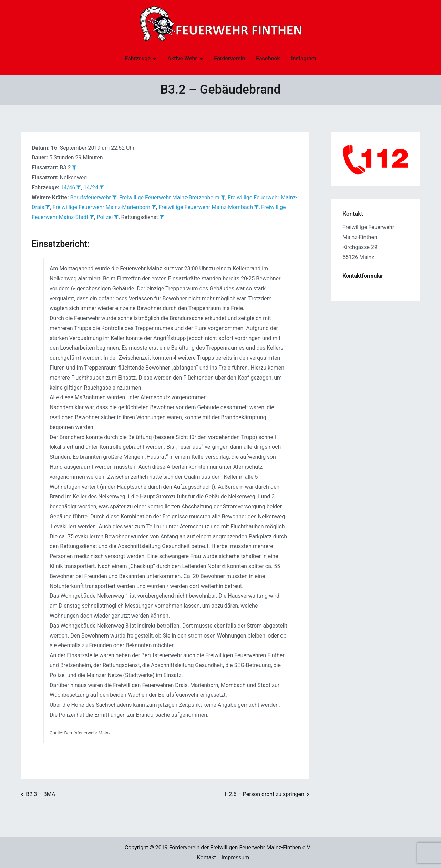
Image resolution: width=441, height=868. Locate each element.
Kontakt (207, 857)
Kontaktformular (363, 276)
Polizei (105, 217)
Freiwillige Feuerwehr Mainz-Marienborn (101, 207)
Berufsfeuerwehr (91, 198)
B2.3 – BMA (40, 794)
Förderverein (229, 58)
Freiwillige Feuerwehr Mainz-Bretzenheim (169, 198)
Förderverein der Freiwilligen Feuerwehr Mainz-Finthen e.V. (240, 848)
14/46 (68, 188)
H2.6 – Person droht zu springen (265, 794)
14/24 (91, 188)
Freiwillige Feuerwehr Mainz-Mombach (206, 207)
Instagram (304, 58)
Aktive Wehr (182, 58)
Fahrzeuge (138, 58)
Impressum (235, 857)
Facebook (268, 58)
